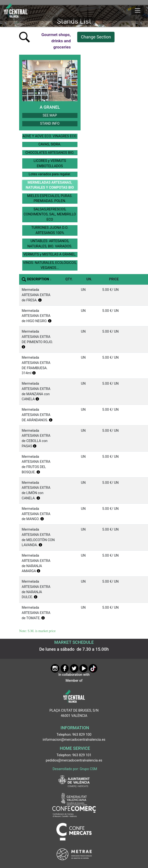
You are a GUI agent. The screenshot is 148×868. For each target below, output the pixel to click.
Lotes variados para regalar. (50, 174)
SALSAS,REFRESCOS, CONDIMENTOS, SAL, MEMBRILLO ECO (50, 214)
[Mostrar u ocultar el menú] (138, 11)
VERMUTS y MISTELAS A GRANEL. (50, 254)
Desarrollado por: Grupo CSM (75, 769)
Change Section (96, 37)
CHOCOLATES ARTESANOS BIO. (50, 153)
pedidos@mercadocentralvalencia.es (74, 760)
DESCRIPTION (38, 279)
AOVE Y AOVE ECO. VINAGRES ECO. (50, 136)
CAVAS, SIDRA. (50, 144)
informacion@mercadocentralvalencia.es (74, 740)
